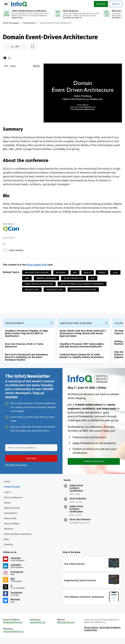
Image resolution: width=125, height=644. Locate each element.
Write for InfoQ (12, 513)
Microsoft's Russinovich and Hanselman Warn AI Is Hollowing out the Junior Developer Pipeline (27, 362)
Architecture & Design (37, 276)
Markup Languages (59, 282)
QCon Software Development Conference (83, 288)
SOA (105, 282)
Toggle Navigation (6, 4)
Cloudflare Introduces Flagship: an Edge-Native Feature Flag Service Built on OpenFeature (27, 338)
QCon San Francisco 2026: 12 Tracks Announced (24, 350)
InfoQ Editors (11, 518)
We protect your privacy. (16, 470)
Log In (8, 497)
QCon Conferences (14, 503)
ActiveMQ (61, 276)
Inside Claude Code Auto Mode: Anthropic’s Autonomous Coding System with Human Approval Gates (83, 338)
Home (7, 487)
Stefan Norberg (17, 254)
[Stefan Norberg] (6, 254)
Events (8, 508)
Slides (13, 66)
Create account (12, 492)
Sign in (115, 4)
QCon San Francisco (80, 525)
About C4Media (12, 529)
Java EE (88, 276)
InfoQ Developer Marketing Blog (18, 542)
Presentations (30, 23)
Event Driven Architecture (39, 288)
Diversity (9, 550)
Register (100, 4)
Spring (102, 276)
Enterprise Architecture (84, 293)
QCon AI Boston (78, 504)
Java (40, 282)
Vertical (5, 58)
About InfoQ (10, 524)
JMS (75, 276)
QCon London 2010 (37, 269)
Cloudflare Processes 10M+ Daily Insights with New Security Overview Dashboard (82, 350)
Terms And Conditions (110, 633)
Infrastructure (55, 293)
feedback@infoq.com (13, 628)
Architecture (32, 293)
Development (15, 328)
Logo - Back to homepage (20, 4)
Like (12, 47)
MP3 (6, 66)
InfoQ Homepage (11, 23)
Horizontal (10, 58)
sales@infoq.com (38, 628)
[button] (31, 463)
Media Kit (9, 534)
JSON (28, 282)
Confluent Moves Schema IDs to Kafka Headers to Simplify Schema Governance (82, 360)
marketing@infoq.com (14, 637)
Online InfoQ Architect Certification (76, 494)
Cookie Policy (90, 636)
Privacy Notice (91, 633)
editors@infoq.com (66, 628)
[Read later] (23, 47)
